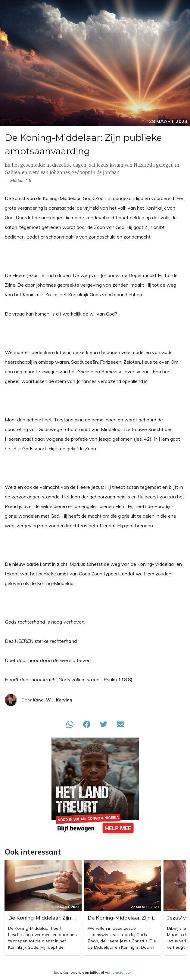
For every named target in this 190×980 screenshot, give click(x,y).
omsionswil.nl (124, 972)
